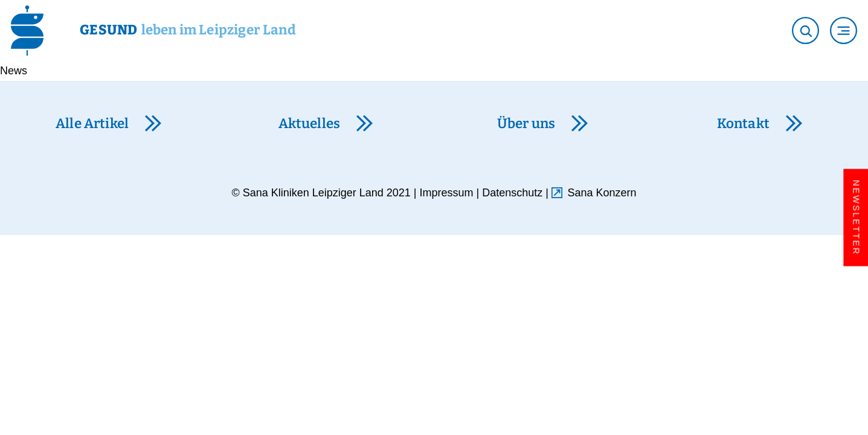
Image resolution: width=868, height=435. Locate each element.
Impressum (447, 193)
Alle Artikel (92, 124)
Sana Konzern (602, 193)
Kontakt (743, 124)
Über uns (526, 124)
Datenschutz (512, 193)
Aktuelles (310, 124)
